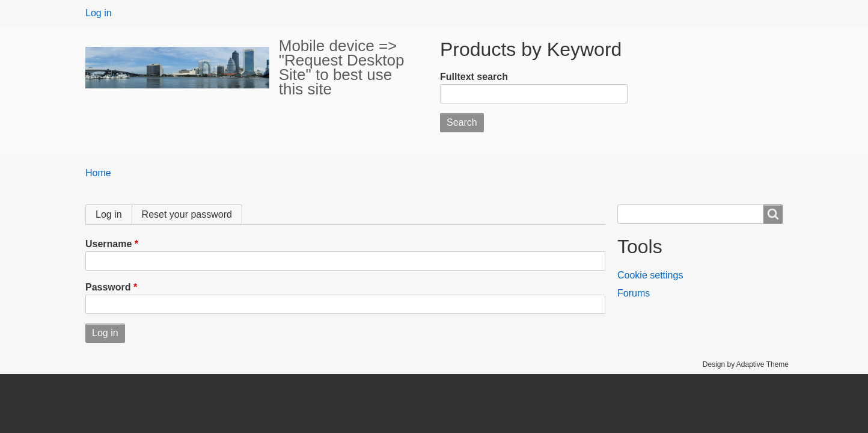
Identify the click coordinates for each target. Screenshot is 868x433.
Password (108, 287)
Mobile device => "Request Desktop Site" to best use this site (342, 67)
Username (108, 244)
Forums (634, 293)
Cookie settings (650, 275)
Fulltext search (474, 77)
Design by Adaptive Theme (746, 364)
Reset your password (187, 214)
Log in (99, 13)
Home (98, 173)
